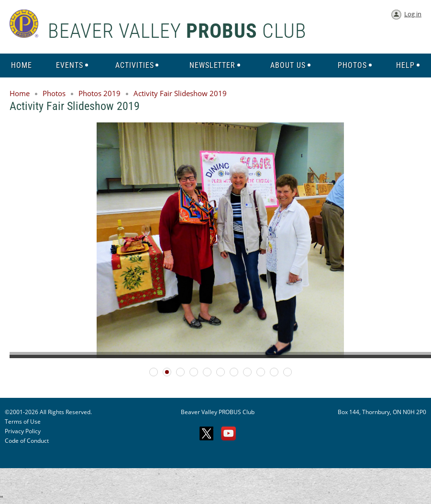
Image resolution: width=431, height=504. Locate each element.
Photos (54, 93)
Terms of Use (23, 422)
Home (20, 93)
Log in (413, 14)
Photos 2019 (99, 93)
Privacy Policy (23, 431)
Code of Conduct (27, 441)
